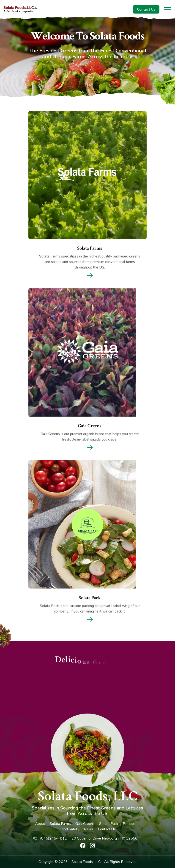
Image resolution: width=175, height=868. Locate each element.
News (89, 829)
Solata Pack (109, 824)
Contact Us (146, 9)
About (40, 824)
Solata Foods (82, 862)
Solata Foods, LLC (87, 796)
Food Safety (69, 829)
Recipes (129, 824)
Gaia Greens (85, 824)
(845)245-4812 (53, 838)
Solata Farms (60, 824)
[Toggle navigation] (168, 9)
